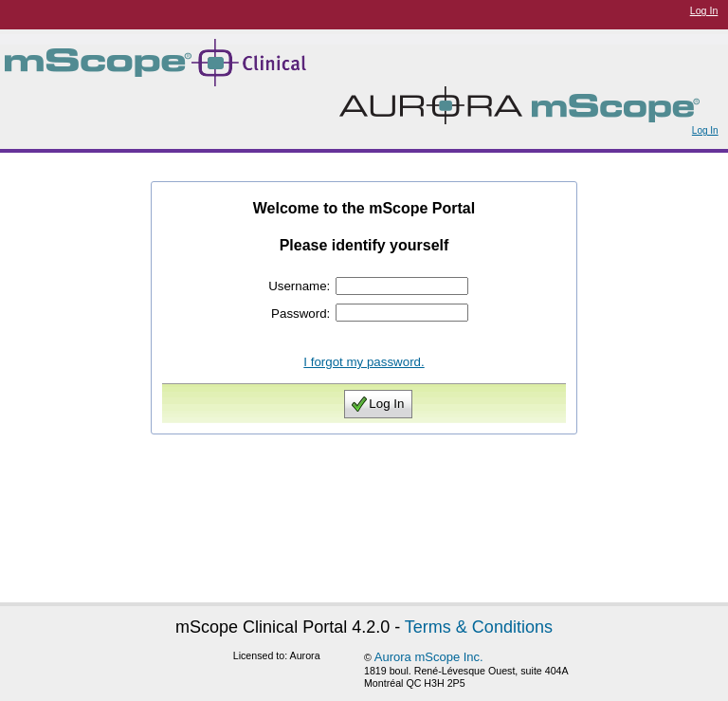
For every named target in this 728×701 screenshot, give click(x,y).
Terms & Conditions (479, 627)
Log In (704, 10)
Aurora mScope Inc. (429, 657)
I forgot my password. (364, 362)
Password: (300, 314)
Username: (299, 286)
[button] (378, 404)
